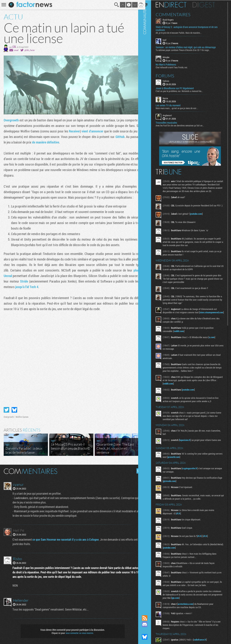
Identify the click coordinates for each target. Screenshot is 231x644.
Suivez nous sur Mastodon (149, 631)
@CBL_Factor (30, 50)
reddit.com (183, 339)
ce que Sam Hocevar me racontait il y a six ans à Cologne (66, 538)
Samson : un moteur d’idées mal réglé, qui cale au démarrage (190, 47)
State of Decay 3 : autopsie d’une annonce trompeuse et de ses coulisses (191, 28)
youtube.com (201, 218)
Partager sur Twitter (6, 408)
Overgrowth (11, 120)
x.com (216, 345)
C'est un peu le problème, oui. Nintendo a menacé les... (184, 91)
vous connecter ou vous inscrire (78, 631)
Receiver (80, 131)
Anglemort (172, 115)
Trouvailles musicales (171, 123)
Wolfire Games (22, 415)
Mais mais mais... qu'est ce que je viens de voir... (181, 108)
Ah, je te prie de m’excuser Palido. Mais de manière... (183, 33)
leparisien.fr (189, 448)
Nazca (170, 98)
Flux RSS (149, 618)
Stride (28, 281)
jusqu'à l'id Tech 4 (34, 287)
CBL (14, 47)
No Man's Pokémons (170, 64)
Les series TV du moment (173, 105)
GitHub (129, 137)
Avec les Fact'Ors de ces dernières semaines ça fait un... (184, 125)
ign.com (195, 606)
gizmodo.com (179, 490)
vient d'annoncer (99, 131)
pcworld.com (186, 466)
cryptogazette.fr (194, 477)
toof (169, 40)
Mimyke (170, 57)
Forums (169, 75)
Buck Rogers (173, 19)
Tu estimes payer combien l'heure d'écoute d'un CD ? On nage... (187, 50)
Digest (208, 5)
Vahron (170, 81)
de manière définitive (58, 142)
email (16, 50)
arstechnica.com (190, 613)
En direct (175, 5)
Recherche (114, 5)
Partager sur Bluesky (14, 408)
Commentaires (177, 14)
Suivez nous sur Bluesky (149, 637)
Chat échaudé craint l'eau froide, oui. (176, 67)
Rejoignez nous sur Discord (149, 624)
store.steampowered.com (179, 320)
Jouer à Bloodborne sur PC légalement (179, 88)
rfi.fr (183, 522)
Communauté (149, 304)
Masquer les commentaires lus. (136, 469)
